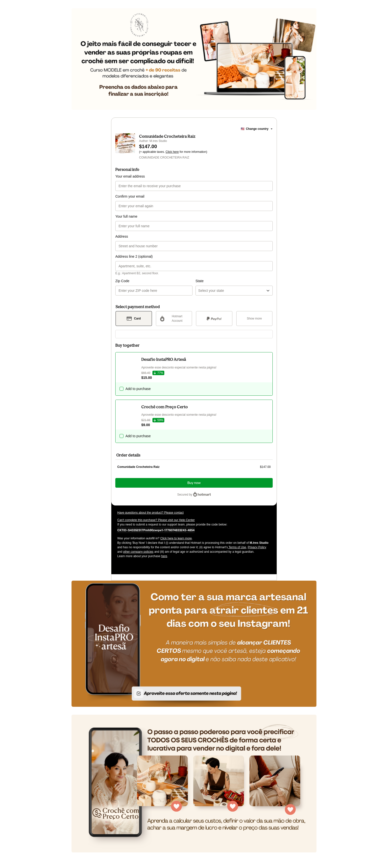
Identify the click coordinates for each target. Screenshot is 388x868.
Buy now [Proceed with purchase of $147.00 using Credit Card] (194, 483)
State (200, 281)
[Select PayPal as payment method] (214, 319)
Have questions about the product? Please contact (150, 513)
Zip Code (122, 281)
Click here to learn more (176, 538)
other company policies (138, 552)
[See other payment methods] (255, 319)
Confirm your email (130, 196)
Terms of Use (237, 547)
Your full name (126, 216)
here (164, 556)
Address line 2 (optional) (134, 256)
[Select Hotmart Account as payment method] (174, 319)
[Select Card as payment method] (134, 319)
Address (122, 236)
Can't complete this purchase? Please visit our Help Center (156, 520)
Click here (172, 152)
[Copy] (156, 530)
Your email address (130, 176)
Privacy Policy (257, 547)
